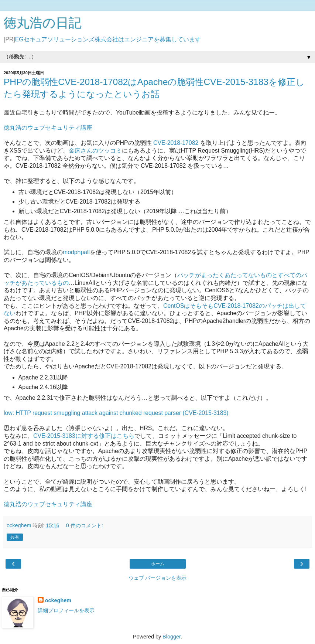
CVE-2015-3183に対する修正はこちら (84, 436)
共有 (15, 537)
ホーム (158, 564)
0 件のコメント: (85, 525)
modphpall (76, 252)
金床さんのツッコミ (95, 151)
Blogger (172, 637)
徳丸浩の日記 (43, 23)
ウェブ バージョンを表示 (158, 578)
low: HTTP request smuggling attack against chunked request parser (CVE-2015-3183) (116, 413)
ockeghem (58, 600)
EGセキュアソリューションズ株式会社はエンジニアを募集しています (108, 39)
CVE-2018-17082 (176, 143)
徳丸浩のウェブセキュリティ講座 (48, 128)
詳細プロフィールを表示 (66, 610)
